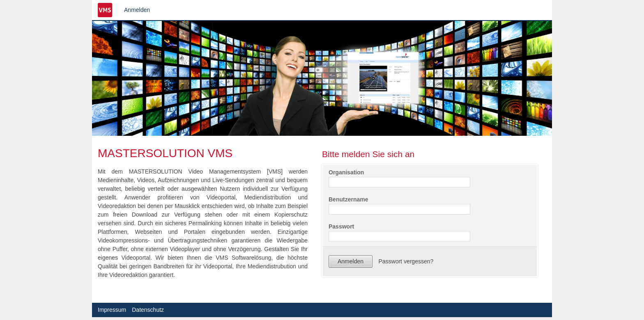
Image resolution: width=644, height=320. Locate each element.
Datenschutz (148, 310)
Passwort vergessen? (406, 261)
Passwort (341, 226)
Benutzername (348, 199)
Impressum (112, 310)
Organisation (346, 172)
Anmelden (137, 10)
